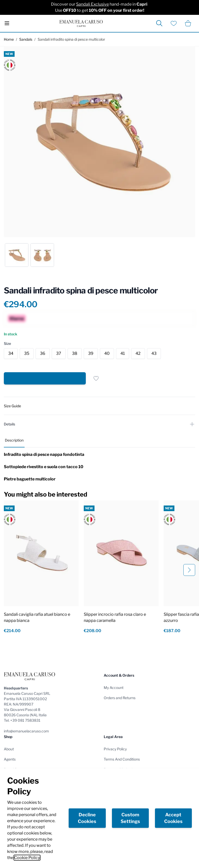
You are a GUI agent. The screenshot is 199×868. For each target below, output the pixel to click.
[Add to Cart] (45, 378)
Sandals (26, 39)
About (9, 749)
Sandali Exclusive (92, 4)
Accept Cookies (173, 818)
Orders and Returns (120, 698)
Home (9, 39)
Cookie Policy (27, 858)
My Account (114, 688)
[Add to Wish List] (96, 378)
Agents (10, 759)
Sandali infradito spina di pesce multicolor (71, 39)
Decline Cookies (87, 818)
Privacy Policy (115, 749)
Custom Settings (130, 818)
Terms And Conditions (122, 759)
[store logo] (81, 23)
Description (14, 440)
